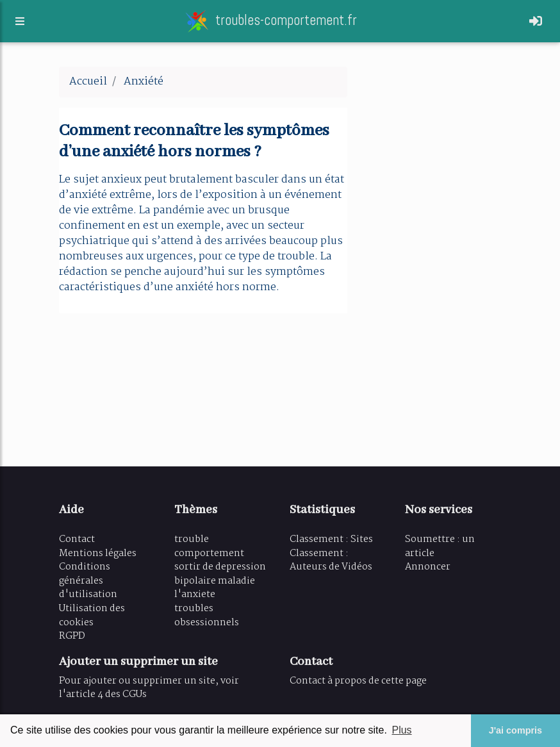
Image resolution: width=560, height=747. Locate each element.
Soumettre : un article (440, 546)
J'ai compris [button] (515, 730)
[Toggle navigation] (536, 24)
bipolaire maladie (215, 581)
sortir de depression (220, 567)
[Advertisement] (434, 259)
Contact (77, 539)
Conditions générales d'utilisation (88, 581)
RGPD (72, 636)
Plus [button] (401, 730)
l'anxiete (195, 595)
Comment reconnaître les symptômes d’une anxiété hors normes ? (194, 141)
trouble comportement (209, 546)
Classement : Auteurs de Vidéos (331, 561)
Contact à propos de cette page (358, 681)
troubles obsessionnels (207, 616)
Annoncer (428, 567)
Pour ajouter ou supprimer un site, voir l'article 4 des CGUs (149, 688)
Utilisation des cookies (92, 616)
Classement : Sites (331, 539)
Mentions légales (98, 554)
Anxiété (144, 82)
